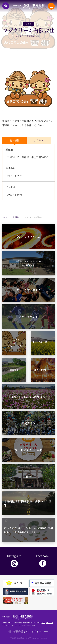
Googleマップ (47, 622)
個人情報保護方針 (18, 631)
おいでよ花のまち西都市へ (29, 397)
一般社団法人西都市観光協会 (29, 6)
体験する (14, 370)
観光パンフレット (43, 370)
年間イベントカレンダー (42, 343)
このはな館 (28, 263)
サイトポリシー (40, 631)
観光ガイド (28, 423)
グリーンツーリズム (28, 290)
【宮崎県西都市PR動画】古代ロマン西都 (28, 503)
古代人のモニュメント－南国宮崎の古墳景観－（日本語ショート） (28, 530)
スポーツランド (28, 317)
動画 (29, 477)
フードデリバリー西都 (28, 450)
